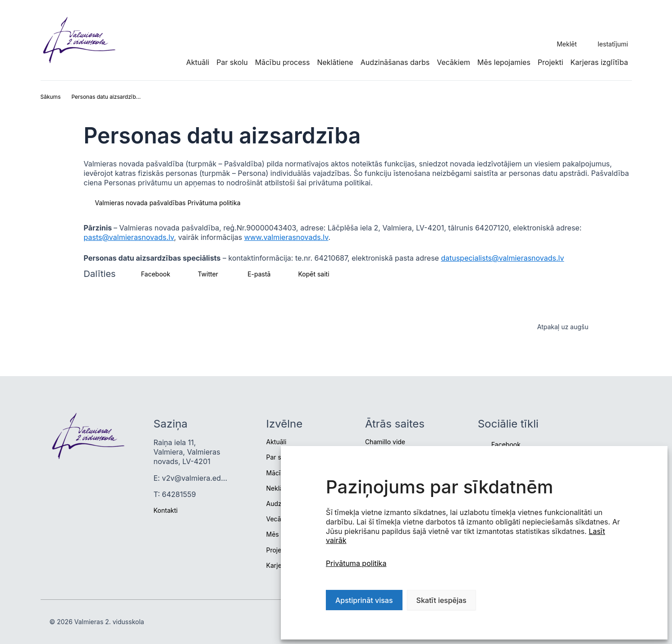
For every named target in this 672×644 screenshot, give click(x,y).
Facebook (506, 444)
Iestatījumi (613, 44)
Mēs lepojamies (504, 62)
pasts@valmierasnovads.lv (129, 237)
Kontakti (166, 510)
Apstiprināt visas (364, 600)
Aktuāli (198, 62)
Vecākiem (453, 62)
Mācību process (283, 62)
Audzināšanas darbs (395, 62)
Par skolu (232, 62)
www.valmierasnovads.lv (286, 237)
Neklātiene (335, 62)
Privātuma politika (356, 563)
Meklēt (567, 44)
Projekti (551, 62)
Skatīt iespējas (441, 600)
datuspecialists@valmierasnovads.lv (502, 258)
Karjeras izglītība (599, 62)
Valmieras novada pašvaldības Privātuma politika (168, 203)
